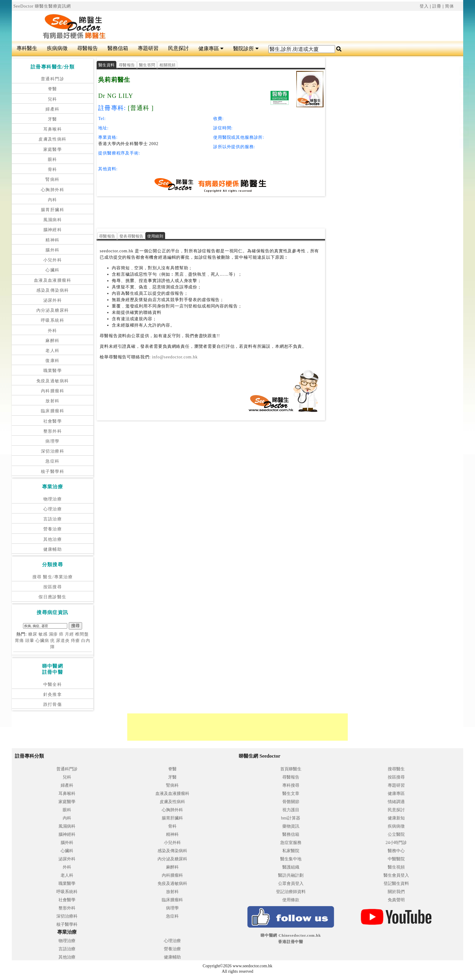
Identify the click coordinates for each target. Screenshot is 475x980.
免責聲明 (396, 900)
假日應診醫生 (52, 597)
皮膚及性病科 (52, 139)
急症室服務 (291, 843)
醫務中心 (396, 851)
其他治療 (53, 539)
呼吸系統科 (53, 320)
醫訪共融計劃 (291, 875)
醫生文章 (291, 794)
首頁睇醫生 (291, 769)
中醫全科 (53, 684)
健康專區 (211, 49)
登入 (424, 6)
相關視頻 (167, 65)
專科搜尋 (291, 785)
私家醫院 (291, 851)
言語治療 (53, 519)
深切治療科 (53, 451)
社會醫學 (53, 421)
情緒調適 (396, 802)
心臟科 (52, 270)
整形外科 (53, 431)
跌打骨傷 (53, 704)
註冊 (437, 6)
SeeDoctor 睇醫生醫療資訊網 (42, 6)
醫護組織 (291, 867)
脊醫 (53, 89)
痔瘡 (75, 641)
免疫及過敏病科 (53, 381)
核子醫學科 (53, 472)
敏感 (43, 634)
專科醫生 (27, 48)
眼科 (53, 159)
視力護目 (291, 810)
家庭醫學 (53, 149)
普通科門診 (53, 79)
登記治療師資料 (291, 892)
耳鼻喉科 (53, 129)
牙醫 (53, 119)
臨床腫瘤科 (53, 411)
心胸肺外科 (53, 190)
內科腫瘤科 (53, 391)
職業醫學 (53, 371)
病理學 (52, 441)
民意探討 (178, 48)
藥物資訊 (291, 826)
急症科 (52, 461)
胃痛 (19, 641)
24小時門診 (396, 843)
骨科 (53, 169)
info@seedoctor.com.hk (174, 357)
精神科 (52, 240)
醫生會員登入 (396, 875)
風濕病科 (53, 220)
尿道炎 (63, 641)
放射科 (52, 401)
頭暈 (30, 641)
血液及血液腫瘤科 (53, 280)
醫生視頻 (396, 867)
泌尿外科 (53, 300)
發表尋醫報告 (131, 236)
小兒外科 (53, 260)
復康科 (52, 361)
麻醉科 (52, 341)
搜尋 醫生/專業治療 (53, 577)
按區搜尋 (53, 587)
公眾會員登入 (291, 884)
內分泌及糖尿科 (53, 310)
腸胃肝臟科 (53, 210)
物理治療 (53, 499)
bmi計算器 (291, 818)
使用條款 (291, 900)
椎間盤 (82, 634)
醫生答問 (147, 65)
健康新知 (396, 818)
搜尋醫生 (396, 769)
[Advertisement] (252, 26)
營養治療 (53, 529)
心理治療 (53, 509)
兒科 (53, 99)
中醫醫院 (396, 859)
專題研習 (148, 48)
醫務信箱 (118, 48)
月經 (69, 634)
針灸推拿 (53, 694)
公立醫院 (396, 834)
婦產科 (52, 109)
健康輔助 (53, 549)
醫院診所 (246, 49)
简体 (450, 6)
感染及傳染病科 (53, 290)
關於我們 (396, 892)
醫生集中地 (291, 859)
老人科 (52, 351)
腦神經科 (53, 230)
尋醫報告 (88, 48)
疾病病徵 (57, 48)
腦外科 (52, 250)
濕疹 (53, 634)
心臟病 (42, 641)
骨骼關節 (291, 802)
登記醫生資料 (396, 884)
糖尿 (33, 634)
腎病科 (52, 179)
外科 (53, 331)
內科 (53, 200)
